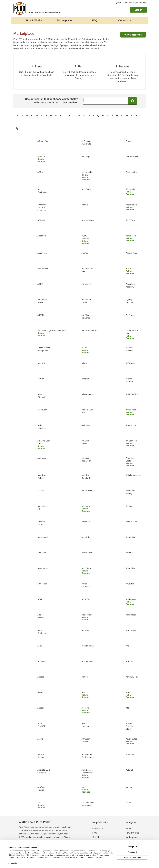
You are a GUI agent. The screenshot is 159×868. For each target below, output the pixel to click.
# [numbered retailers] (18, 115)
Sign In (138, 10)
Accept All (132, 847)
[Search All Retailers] (102, 100)
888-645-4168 (141, 3)
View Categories (133, 35)
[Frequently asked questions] (95, 21)
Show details (12, 863)
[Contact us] (125, 21)
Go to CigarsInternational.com (46, 12)
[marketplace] (64, 21)
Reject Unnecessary (132, 857)
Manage (133, 852)
